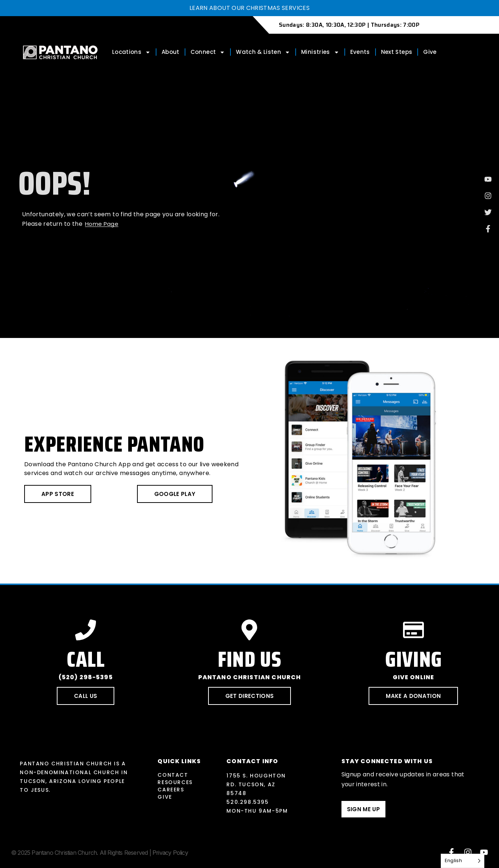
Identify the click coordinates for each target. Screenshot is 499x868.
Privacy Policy (170, 853)
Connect (208, 52)
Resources (175, 782)
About (171, 52)
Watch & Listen (263, 52)
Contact (173, 775)
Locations (131, 52)
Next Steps (397, 52)
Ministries (320, 52)
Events (360, 52)
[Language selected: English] (463, 861)
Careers (171, 790)
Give (430, 52)
